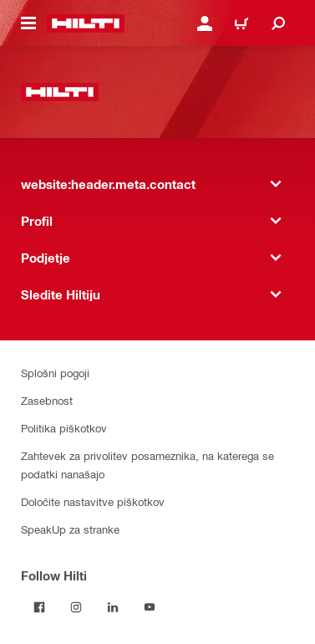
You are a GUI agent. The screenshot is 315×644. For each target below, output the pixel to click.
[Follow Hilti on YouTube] (150, 607)
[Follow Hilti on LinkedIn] (113, 607)
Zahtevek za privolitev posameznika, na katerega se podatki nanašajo (147, 465)
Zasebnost (47, 400)
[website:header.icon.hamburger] (28, 23)
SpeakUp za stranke (70, 529)
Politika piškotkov (64, 428)
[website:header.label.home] (86, 23)
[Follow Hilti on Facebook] (39, 607)
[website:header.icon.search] (278, 23)
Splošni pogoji (55, 373)
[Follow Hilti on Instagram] (76, 607)
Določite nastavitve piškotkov (93, 501)
